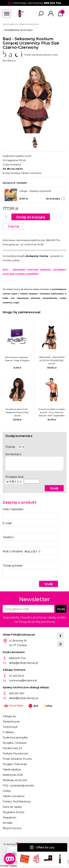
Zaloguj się (9, 716)
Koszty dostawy (11, 173)
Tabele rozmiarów (31, 173)
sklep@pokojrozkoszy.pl (24, 663)
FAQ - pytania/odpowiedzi (18, 786)
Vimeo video (8, 866)
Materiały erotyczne (15, 780)
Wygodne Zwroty (14, 812)
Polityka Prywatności (15, 754)
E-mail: (7, 523)
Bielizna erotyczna (30, 24)
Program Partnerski (15, 764)
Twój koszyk (10, 727)
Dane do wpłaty (12, 807)
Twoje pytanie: (13, 566)
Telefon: (8, 537)
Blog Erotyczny (12, 828)
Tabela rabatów (12, 770)
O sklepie (8, 732)
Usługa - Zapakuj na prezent (35, 191)
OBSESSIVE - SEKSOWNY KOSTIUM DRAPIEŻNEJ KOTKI (52, 360)
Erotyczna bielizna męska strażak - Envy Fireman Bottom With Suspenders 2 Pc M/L (52, 412)
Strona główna (10, 24)
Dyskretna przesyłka (15, 738)
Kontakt (8, 823)
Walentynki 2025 (13, 775)
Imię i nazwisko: (13, 509)
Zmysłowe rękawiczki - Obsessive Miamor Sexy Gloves (17, 412)
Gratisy (7, 791)
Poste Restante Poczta (17, 759)
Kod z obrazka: (22, 551)
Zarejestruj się (11, 722)
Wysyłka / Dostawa (14, 743)
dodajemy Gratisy (37, 256)
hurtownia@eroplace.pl (23, 680)
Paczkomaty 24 (12, 748)
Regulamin (9, 818)
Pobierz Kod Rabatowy (17, 802)
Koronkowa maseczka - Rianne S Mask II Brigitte (17, 359)
